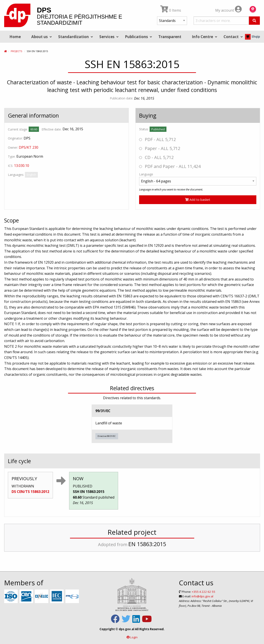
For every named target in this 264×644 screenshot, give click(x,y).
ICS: (10, 166)
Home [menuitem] (15, 37)
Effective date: (52, 129)
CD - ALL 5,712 (156, 157)
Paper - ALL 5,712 (160, 148)
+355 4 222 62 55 (204, 592)
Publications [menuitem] (136, 37)
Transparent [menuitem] (170, 37)
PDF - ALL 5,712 (157, 139)
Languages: (16, 175)
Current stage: (18, 129)
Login (134, 637)
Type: (12, 156)
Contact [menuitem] (231, 37)
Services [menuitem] (107, 37)
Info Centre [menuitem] (202, 37)
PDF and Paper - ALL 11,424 (170, 166)
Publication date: (122, 98)
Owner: (13, 147)
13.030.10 (22, 166)
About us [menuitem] (39, 37)
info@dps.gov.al (202, 596)
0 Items (171, 10)
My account (228, 10)
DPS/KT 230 (29, 147)
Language (146, 174)
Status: (144, 129)
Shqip (253, 36)
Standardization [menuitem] (73, 37)
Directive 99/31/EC (107, 436)
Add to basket (198, 200)
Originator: (15, 138)
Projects (16, 51)
